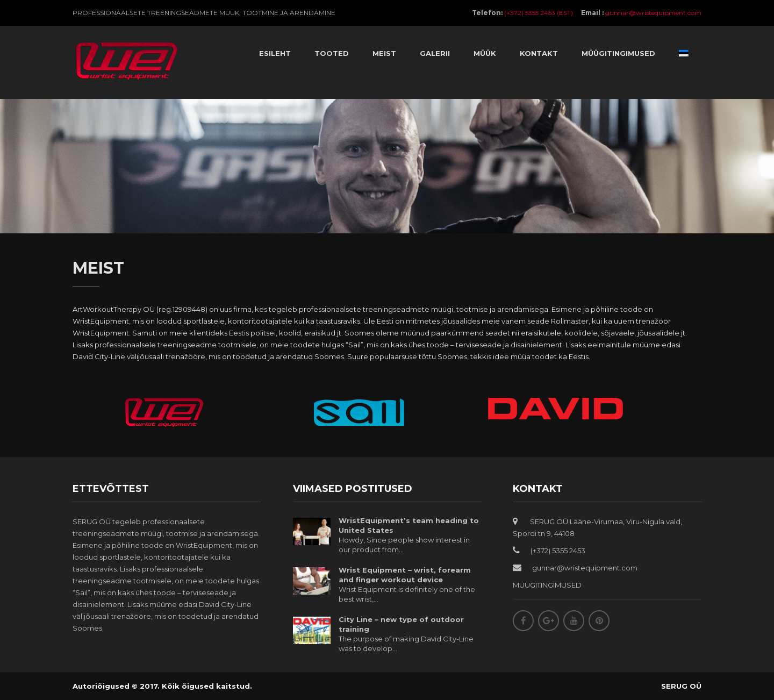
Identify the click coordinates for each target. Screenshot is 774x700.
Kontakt (539, 53)
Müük (485, 53)
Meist (384, 53)
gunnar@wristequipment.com (653, 13)
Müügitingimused (618, 53)
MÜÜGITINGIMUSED (547, 585)
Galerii (435, 53)
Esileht (275, 53)
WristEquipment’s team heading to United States (409, 525)
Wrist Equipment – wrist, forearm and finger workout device (405, 575)
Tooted (332, 53)
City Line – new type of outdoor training (401, 624)
